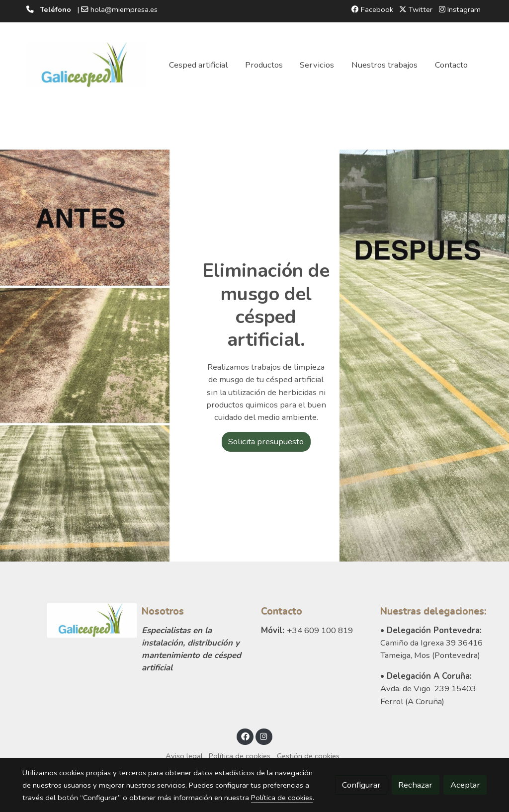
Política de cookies (240, 756)
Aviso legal (184, 756)
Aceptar (465, 785)
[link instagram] (264, 736)
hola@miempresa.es (124, 9)
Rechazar (415, 785)
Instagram (460, 9)
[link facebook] (245, 736)
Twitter (416, 9)
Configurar (361, 785)
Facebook (372, 9)
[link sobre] (76, 620)
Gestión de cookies (308, 756)
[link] (86, 65)
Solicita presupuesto (266, 442)
